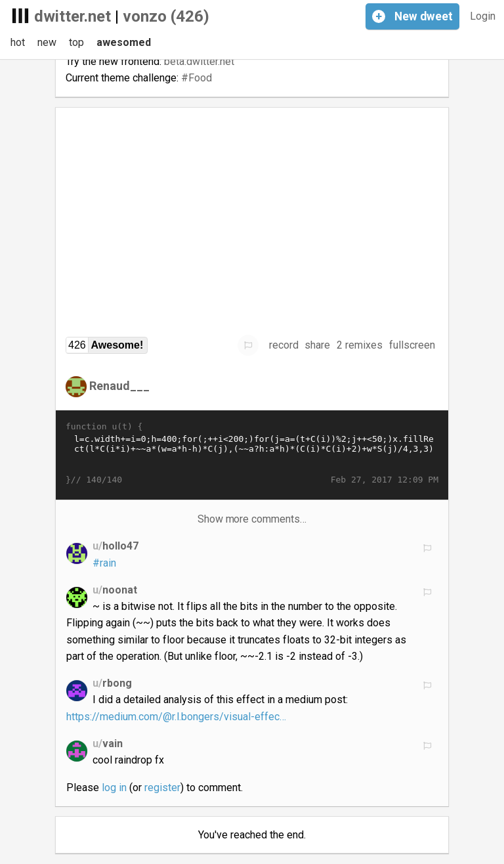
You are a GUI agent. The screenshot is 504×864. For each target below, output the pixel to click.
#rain (104, 563)
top (76, 42)
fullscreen (412, 345)
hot (18, 42)
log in (114, 788)
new (47, 42)
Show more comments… (252, 519)
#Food (197, 78)
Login (483, 16)
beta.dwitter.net (199, 61)
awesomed (124, 42)
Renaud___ (119, 386)
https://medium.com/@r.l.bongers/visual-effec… (176, 717)
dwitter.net (73, 16)
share (317, 345)
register (162, 788)
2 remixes (360, 345)
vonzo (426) (166, 16)
